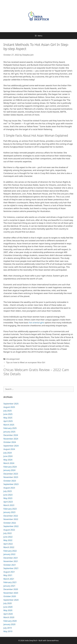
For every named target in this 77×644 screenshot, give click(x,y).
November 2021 (11, 561)
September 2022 (11, 526)
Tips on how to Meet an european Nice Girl (26, 362)
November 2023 (11, 477)
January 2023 (9, 512)
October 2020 (10, 596)
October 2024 (10, 442)
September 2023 (11, 484)
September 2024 (11, 446)
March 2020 (9, 617)
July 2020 (8, 603)
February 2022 (10, 551)
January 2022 (9, 554)
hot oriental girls (36, 323)
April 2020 (8, 614)
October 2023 (10, 481)
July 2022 (8, 533)
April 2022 (8, 544)
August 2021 (9, 572)
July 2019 (8, 628)
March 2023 (9, 505)
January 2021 (9, 586)
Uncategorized (13, 359)
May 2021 (8, 575)
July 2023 (8, 491)
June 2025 (8, 414)
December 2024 (11, 435)
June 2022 (8, 537)
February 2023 (10, 509)
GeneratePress (53, 640)
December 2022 (11, 516)
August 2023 (9, 488)
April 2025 (8, 421)
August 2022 (9, 530)
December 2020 (11, 589)
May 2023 (8, 498)
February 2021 (10, 582)
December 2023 (11, 474)
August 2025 (9, 407)
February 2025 (10, 428)
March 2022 (9, 547)
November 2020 (11, 593)
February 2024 (10, 467)
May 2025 (8, 418)
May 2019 (8, 631)
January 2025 (9, 432)
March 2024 (9, 463)
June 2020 (8, 607)
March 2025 (9, 425)
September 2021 (11, 568)
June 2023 (8, 495)
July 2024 (8, 453)
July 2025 (8, 411)
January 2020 (9, 624)
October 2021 (10, 565)
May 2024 (8, 460)
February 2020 (10, 621)
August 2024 (9, 449)
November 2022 (11, 519)
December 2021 (11, 558)
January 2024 (9, 470)
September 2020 (11, 600)
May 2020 (8, 610)
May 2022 (8, 540)
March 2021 (9, 579)
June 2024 (8, 456)
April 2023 (8, 502)
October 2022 (10, 523)
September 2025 (11, 404)
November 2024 (11, 439)
